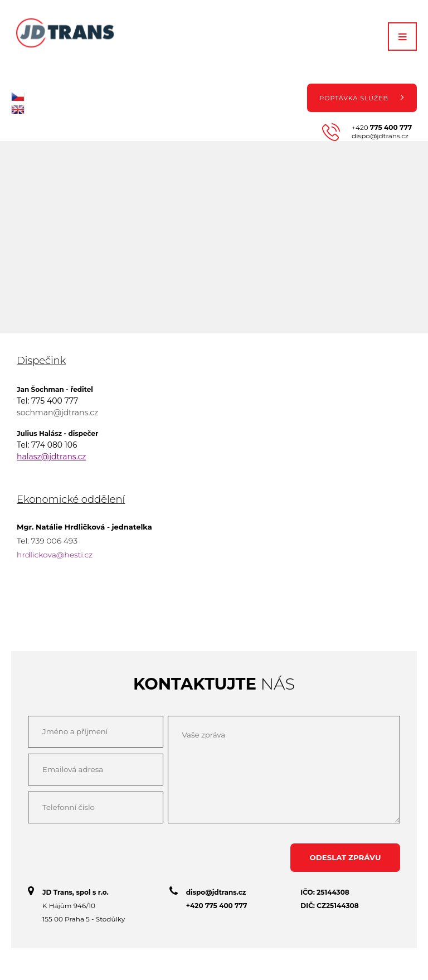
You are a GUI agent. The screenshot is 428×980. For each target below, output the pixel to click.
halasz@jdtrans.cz (51, 457)
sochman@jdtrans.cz (57, 413)
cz (18, 97)
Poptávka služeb (362, 97)
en (18, 110)
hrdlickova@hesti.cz (55, 555)
